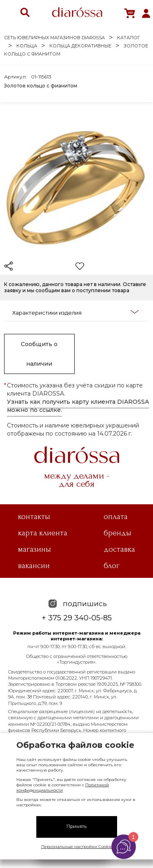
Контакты (34, 517)
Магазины (34, 549)
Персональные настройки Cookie (77, 847)
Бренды (118, 533)
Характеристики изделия (75, 312)
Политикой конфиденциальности (63, 787)
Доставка (119, 549)
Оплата (116, 517)
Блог (112, 566)
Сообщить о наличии (39, 354)
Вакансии (34, 566)
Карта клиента (43, 533)
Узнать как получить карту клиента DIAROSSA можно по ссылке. (78, 406)
